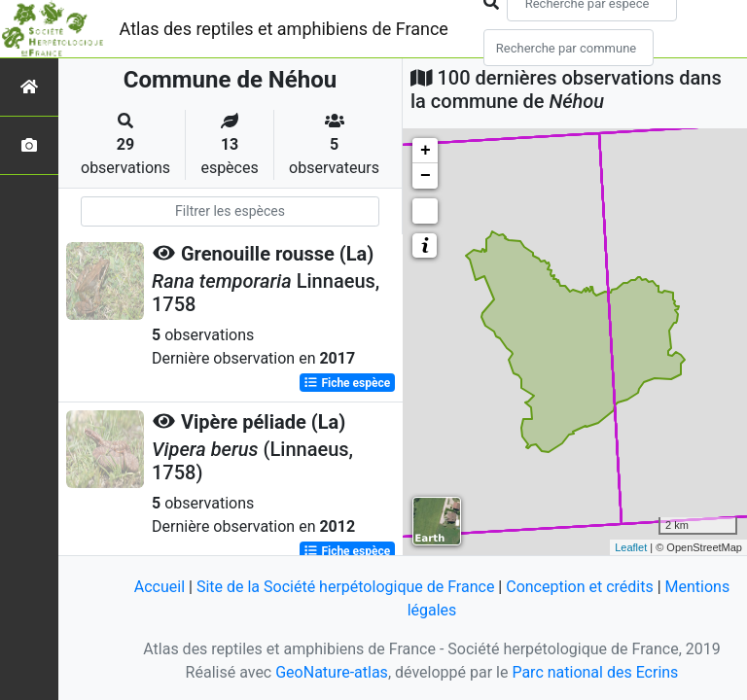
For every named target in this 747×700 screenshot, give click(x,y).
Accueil (160, 587)
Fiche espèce (347, 383)
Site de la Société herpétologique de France (345, 587)
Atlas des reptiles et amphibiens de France (284, 29)
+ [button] (426, 151)
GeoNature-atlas (332, 672)
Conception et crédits (580, 587)
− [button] (426, 176)
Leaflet (631, 547)
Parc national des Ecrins (595, 672)
